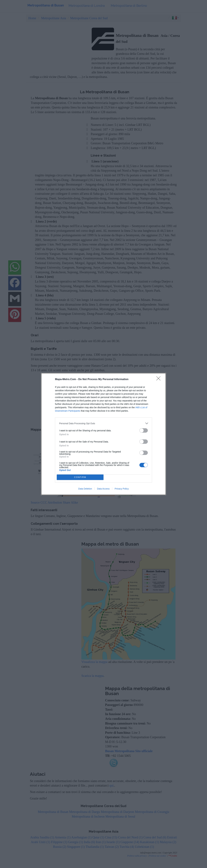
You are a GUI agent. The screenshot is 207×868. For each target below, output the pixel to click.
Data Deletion (85, 489)
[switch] (144, 430)
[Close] (159, 379)
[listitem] (103, 423)
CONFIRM (80, 477)
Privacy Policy (122, 489)
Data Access (103, 489)
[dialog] (103, 434)
